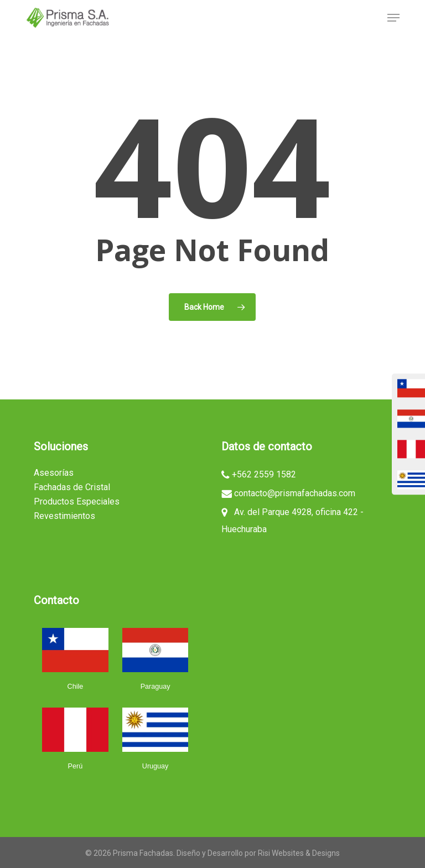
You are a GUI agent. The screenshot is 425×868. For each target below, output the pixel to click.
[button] (393, 18)
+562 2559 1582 (264, 475)
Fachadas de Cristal (72, 487)
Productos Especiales (77, 501)
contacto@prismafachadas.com (295, 494)
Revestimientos (64, 516)
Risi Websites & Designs (299, 853)
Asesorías (54, 473)
